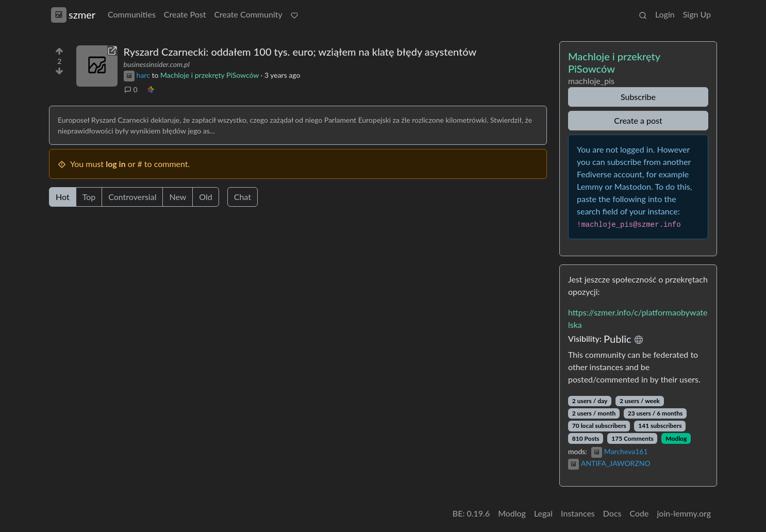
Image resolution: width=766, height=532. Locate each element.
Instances (578, 513)
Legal (543, 513)
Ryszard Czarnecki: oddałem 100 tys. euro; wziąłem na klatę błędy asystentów (300, 52)
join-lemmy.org (684, 513)
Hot (63, 197)
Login (665, 14)
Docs (612, 513)
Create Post (185, 14)
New (178, 197)
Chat (243, 197)
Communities (132, 14)
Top (89, 197)
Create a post (638, 120)
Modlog (676, 438)
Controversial (132, 197)
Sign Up (697, 14)
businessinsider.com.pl (157, 64)
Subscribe (638, 97)
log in (116, 164)
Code (639, 513)
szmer (73, 15)
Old (205, 197)
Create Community (248, 14)
